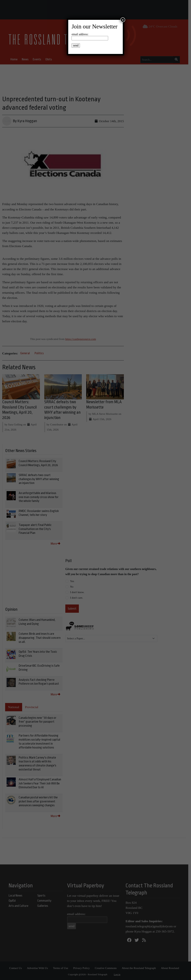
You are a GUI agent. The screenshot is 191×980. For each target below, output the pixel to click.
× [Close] (123, 20)
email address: (80, 34)
